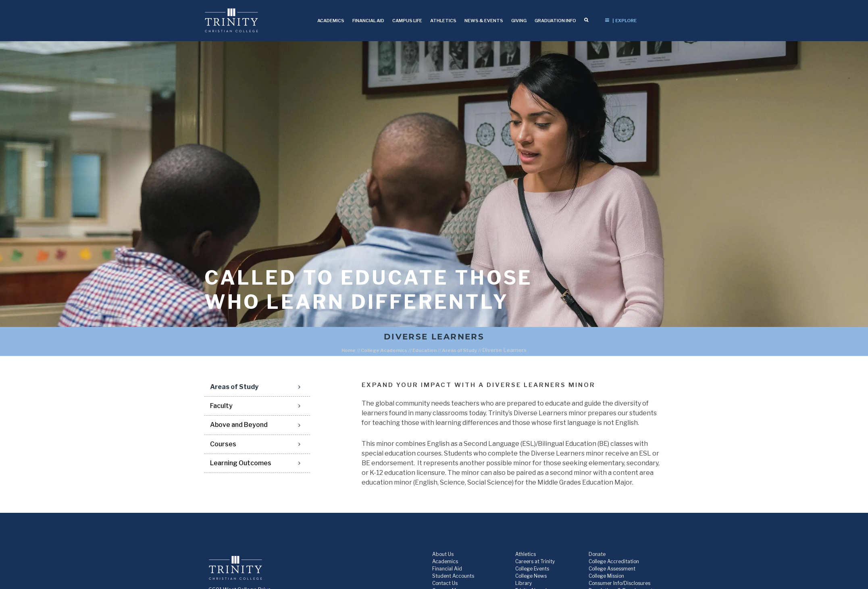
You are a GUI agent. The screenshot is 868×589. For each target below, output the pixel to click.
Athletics (526, 554)
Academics (445, 561)
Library (524, 583)
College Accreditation (614, 561)
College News (531, 576)
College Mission (606, 576)
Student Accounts (453, 576)
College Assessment (612, 569)
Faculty (221, 406)
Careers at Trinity (535, 561)
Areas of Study (459, 350)
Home (349, 350)
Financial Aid (447, 569)
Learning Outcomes (241, 463)
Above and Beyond (239, 425)
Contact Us (445, 583)
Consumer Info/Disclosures (619, 583)
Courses (223, 444)
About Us (443, 554)
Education (425, 350)
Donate (597, 554)
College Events (532, 569)
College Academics (384, 350)
